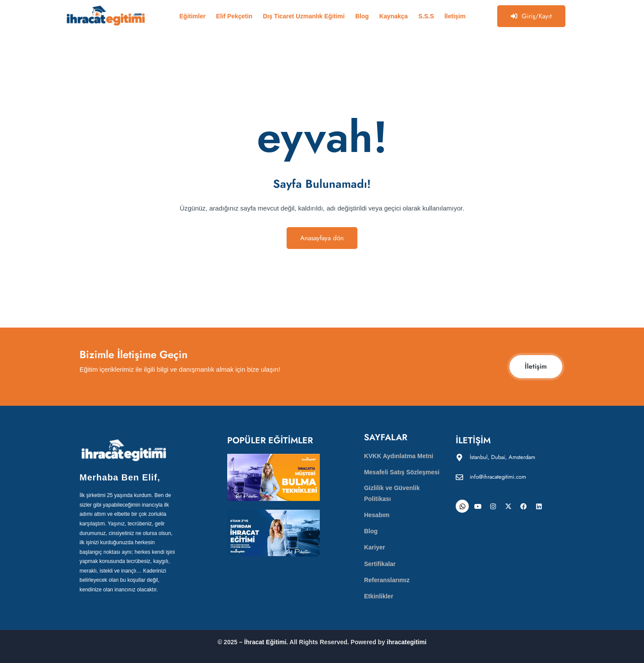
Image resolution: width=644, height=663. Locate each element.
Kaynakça (393, 16)
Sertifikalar (380, 564)
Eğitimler (193, 16)
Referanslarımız (387, 580)
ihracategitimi (407, 642)
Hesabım (377, 515)
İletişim (455, 16)
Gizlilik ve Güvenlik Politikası (392, 493)
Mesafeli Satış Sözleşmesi (402, 472)
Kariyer (374, 547)
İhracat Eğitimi (265, 642)
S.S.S (426, 16)
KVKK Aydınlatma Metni (398, 456)
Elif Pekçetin (234, 16)
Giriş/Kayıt (531, 16)
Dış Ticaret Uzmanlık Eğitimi (304, 16)
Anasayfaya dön (322, 238)
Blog (362, 16)
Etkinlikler (379, 596)
